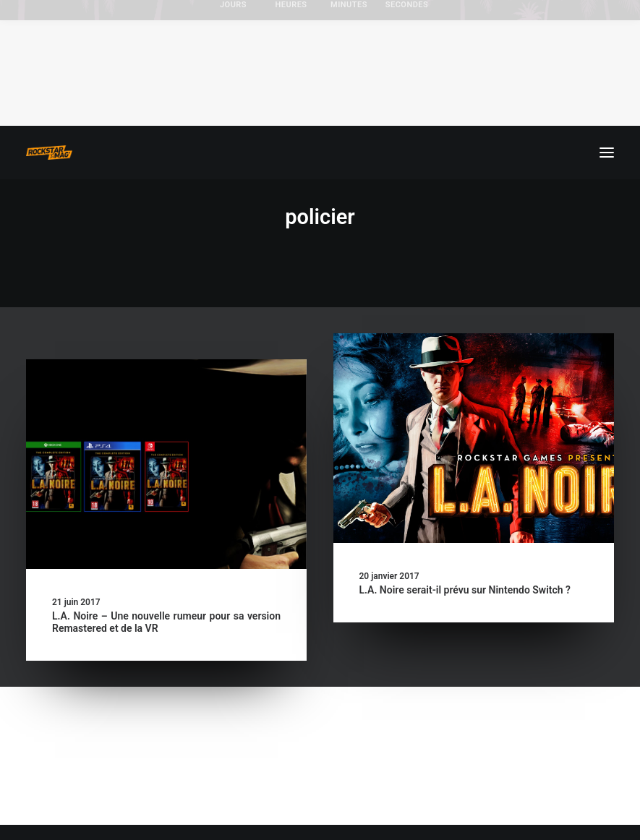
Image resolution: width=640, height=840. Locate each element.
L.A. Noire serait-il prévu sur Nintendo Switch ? (465, 590)
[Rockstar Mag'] (49, 153)
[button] (607, 153)
